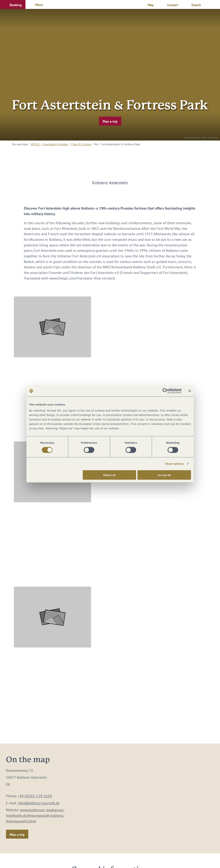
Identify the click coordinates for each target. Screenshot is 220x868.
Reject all (109, 475)
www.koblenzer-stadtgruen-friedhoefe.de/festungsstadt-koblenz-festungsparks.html (35, 815)
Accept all (164, 475)
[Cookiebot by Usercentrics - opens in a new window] (165, 391)
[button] (13, 4)
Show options (175, 464)
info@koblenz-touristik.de (39, 803)
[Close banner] (190, 391)
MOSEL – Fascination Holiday (49, 144)
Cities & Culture (81, 144)
